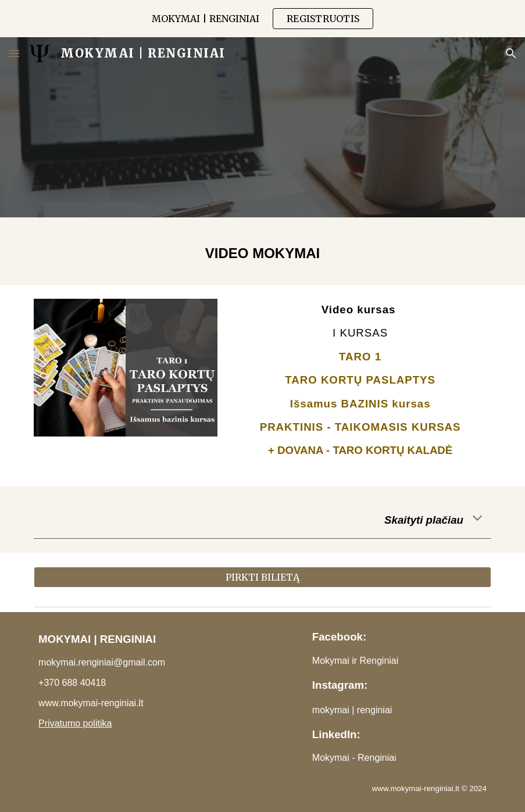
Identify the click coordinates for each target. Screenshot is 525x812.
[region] (262, 19)
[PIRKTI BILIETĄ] (262, 577)
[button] (14, 53)
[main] (262, 251)
